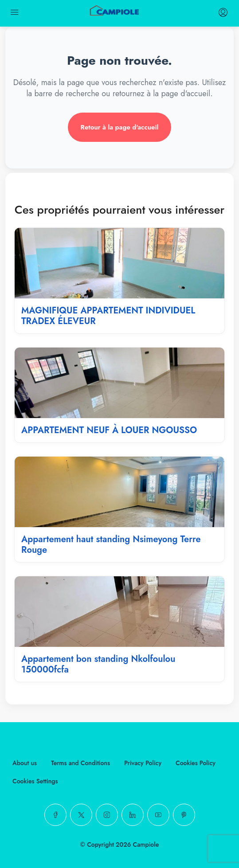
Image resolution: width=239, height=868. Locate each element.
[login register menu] (222, 13)
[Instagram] (107, 815)
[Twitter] (81, 815)
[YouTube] (158, 815)
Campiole (146, 845)
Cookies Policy (196, 763)
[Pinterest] (184, 815)
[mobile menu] (15, 13)
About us (25, 763)
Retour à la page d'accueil (120, 127)
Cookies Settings (35, 781)
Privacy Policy (143, 763)
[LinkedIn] (133, 815)
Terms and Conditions (80, 763)
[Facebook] (55, 815)
